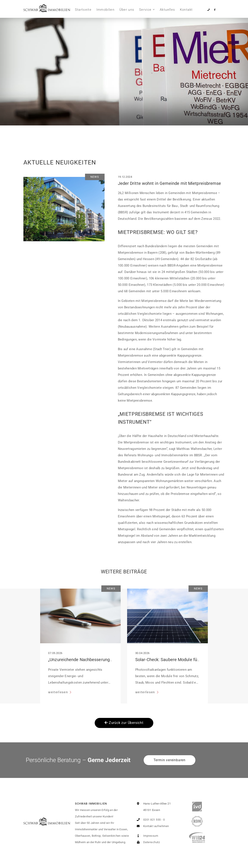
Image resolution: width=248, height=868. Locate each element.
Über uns (127, 10)
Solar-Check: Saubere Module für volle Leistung (181, 660)
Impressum (147, 836)
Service (145, 10)
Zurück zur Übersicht (124, 723)
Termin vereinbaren (170, 760)
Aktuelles (167, 10)
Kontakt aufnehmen (152, 826)
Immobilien (106, 10)
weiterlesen (59, 692)
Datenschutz (147, 842)
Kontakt (186, 10)
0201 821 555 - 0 (150, 820)
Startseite (83, 10)
